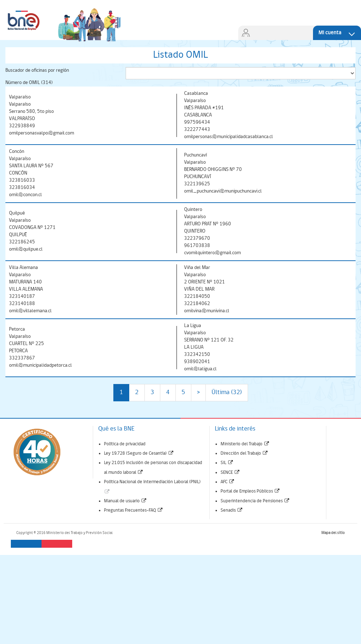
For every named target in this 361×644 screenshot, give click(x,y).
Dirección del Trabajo (244, 453)
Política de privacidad (125, 444)
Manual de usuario (125, 501)
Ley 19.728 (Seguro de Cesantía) (139, 453)
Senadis (232, 510)
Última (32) (227, 392)
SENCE (230, 473)
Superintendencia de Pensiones (255, 501)
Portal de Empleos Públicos (250, 491)
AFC (228, 482)
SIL (227, 463)
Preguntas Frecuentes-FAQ (134, 510)
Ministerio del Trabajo (245, 444)
